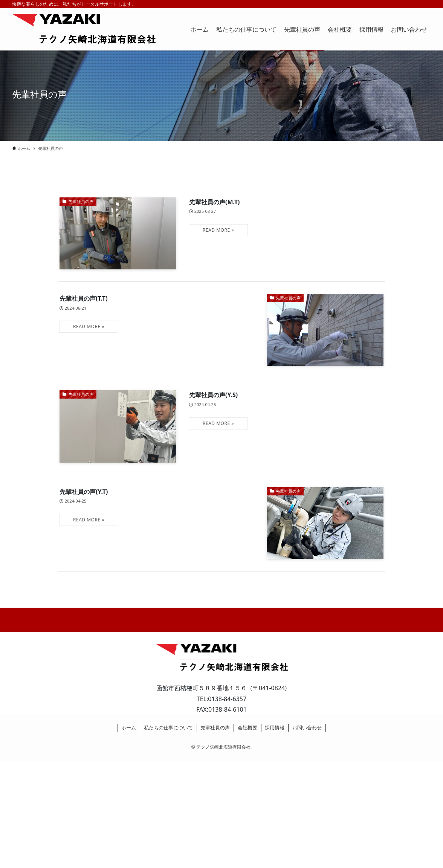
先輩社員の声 (215, 727)
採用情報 (275, 727)
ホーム (129, 727)
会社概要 (247, 727)
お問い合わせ (307, 727)
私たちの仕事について (168, 727)
